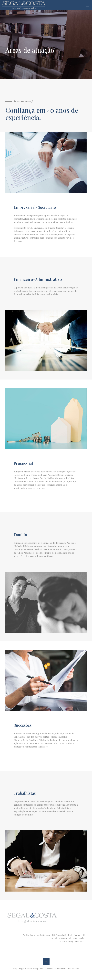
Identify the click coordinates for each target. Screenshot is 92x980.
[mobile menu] (88, 5)
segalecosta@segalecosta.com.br (68, 938)
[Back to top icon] (46, 962)
